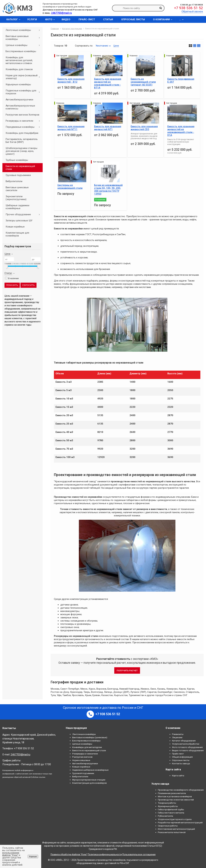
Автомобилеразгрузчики (19, 100)
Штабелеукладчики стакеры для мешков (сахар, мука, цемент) (21, 151)
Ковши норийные (15, 227)
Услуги (32, 19)
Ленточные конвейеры (24, 30)
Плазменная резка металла (172, 793)
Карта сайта (178, 776)
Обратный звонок (192, 12)
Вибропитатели (14, 181)
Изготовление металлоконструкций (176, 829)
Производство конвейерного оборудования (181, 790)
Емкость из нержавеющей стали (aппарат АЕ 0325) (143, 82)
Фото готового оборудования (187, 747)
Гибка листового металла (171, 813)
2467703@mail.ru (20, 755)
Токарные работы (167, 803)
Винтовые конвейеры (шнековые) (90, 737)
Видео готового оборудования (188, 750)
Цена (7, 254)
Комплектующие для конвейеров (17, 234)
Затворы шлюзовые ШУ (19, 221)
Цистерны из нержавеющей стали (70, 187)
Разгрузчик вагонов (82, 757)
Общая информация (182, 757)
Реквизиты (178, 734)
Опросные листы (133, 19)
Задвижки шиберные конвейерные (90, 770)
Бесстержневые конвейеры (21, 51)
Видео (66, 19)
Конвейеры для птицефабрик (22, 133)
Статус (8, 273)
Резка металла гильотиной (172, 832)
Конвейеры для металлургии (87, 747)
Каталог (14, 19)
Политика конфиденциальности (105, 854)
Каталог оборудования (184, 741)
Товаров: (59, 46)
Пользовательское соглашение (139, 854)
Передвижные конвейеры (24, 127)
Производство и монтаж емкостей (176, 800)
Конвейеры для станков (19, 69)
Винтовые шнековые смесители (17, 189)
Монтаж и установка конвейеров (175, 796)
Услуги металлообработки (186, 744)
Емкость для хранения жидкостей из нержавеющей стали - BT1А (108, 83)
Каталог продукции (72, 28)
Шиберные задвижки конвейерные (17, 207)
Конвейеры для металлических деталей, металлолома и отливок (19, 60)
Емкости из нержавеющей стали (20, 168)
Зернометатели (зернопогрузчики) (16, 198)
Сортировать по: (84, 46)
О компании (164, 19)
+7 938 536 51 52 (189, 8)
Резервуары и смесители (24, 121)
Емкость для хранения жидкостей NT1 (108, 128)
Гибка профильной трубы (171, 809)
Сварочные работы (168, 826)
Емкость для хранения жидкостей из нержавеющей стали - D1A (181, 131)
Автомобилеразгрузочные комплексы (20, 107)
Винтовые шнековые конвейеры (24, 38)
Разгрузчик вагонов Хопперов (22, 115)
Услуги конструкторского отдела (175, 819)
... (182, 19)
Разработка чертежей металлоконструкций (180, 822)
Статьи (108, 19)
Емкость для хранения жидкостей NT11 (71, 128)
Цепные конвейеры (24, 45)
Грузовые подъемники (18, 175)
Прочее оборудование (24, 214)
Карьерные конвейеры (18, 84)
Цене (116, 46)
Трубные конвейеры (17, 160)
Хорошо (33, 856)
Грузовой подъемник (83, 773)
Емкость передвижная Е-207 (181, 80)
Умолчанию (102, 46)
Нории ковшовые (81, 760)
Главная (55, 28)
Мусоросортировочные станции (89, 780)
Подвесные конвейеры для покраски (24, 92)
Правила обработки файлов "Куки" (69, 854)
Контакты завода (181, 763)
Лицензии (177, 737)
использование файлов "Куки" (11, 854)
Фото (51, 19)
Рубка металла (165, 816)
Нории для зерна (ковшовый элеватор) (24, 77)
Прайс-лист (87, 19)
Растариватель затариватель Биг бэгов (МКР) (22, 141)
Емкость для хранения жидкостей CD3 (144, 128)
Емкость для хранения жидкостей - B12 (71, 80)
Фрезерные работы (168, 806)
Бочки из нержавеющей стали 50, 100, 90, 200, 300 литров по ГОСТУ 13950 (108, 189)
